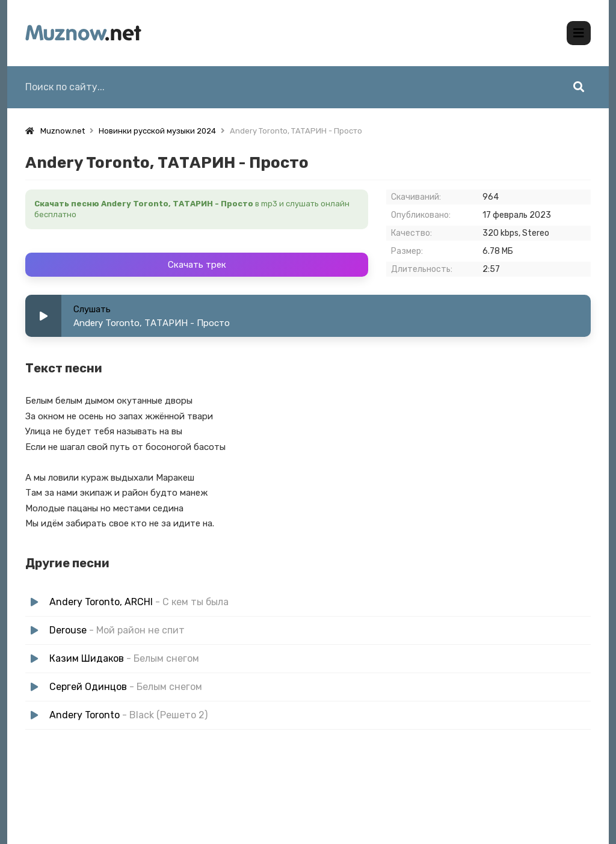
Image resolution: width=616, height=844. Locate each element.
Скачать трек (197, 265)
